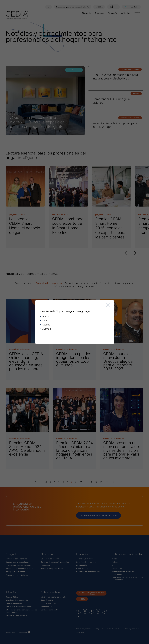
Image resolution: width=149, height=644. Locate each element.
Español (47, 325)
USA (45, 320)
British (46, 316)
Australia (47, 329)
